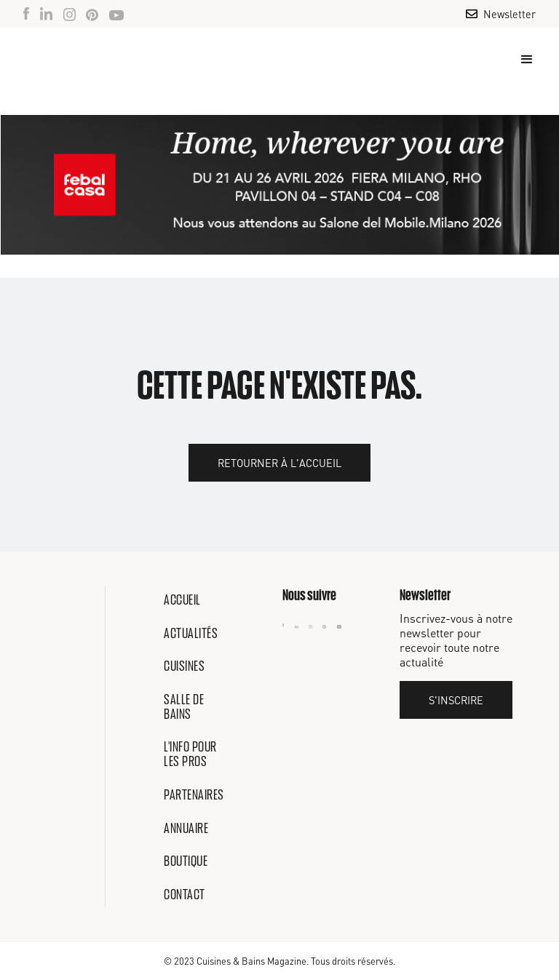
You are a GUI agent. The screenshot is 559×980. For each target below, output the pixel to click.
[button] (520, 60)
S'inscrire (456, 700)
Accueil (182, 599)
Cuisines (184, 666)
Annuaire (186, 828)
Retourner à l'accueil (279, 463)
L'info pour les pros (190, 754)
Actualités (191, 633)
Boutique (186, 861)
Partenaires (194, 794)
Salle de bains (184, 706)
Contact (185, 894)
